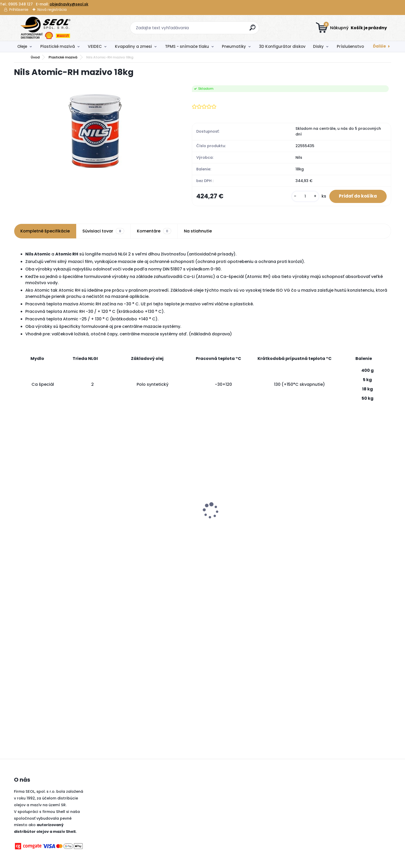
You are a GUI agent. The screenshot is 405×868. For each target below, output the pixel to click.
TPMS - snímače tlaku (187, 46)
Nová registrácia (52, 10)
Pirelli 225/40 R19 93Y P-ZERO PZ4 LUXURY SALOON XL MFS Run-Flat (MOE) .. (152, 513)
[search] (253, 30)
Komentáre (154, 232)
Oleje (22, 46)
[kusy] (303, 197)
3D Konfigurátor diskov (282, 46)
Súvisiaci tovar (103, 232)
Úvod (35, 57)
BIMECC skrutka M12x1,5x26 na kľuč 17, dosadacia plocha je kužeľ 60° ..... (337, 495)
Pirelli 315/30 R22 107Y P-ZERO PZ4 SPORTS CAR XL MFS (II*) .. (58, 501)
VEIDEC (95, 46)
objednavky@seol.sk (69, 4)
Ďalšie (379, 46)
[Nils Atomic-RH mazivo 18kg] (95, 131)
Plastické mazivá (58, 46)
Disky (318, 46)
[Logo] (46, 28)
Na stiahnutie (198, 232)
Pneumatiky (234, 46)
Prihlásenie (19, 10)
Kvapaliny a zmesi (133, 46)
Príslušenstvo (350, 46)
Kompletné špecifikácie (45, 232)
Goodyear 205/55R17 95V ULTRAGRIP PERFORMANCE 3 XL (242, 526)
